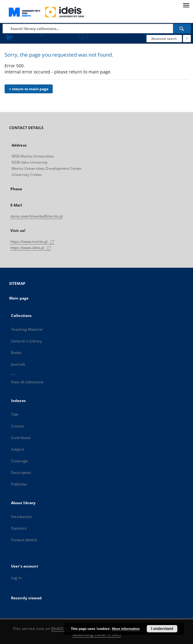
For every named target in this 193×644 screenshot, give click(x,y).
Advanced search (164, 39)
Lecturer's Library (26, 341)
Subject (17, 449)
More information (126, 629)
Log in (16, 578)
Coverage (19, 461)
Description (21, 473)
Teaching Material (27, 329)
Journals (18, 364)
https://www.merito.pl (32, 242)
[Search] (182, 28)
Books (16, 353)
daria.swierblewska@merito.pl (37, 216)
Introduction (21, 517)
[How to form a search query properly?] (187, 39)
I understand (162, 629)
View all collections (27, 382)
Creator (18, 426)
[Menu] (186, 5)
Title (15, 414)
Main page (19, 298)
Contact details (24, 540)
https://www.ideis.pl (31, 248)
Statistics (19, 528)
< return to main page (29, 89)
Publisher (19, 484)
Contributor (21, 438)
